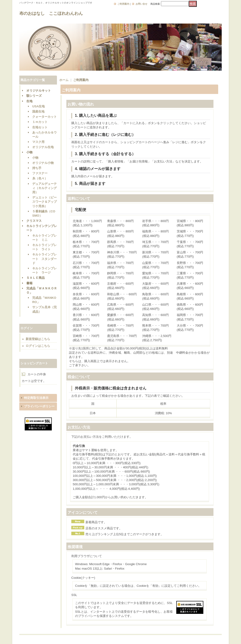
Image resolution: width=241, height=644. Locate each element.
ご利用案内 (123, 4)
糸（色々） (40, 178)
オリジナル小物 (43, 163)
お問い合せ (141, 4)
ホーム (64, 80)
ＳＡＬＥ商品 (36, 278)
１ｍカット (40, 122)
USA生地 (38, 106)
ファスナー (40, 173)
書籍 (29, 283)
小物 (29, 152)
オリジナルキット (39, 91)
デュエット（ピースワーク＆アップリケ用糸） (44, 202)
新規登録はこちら (38, 339)
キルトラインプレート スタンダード (44, 259)
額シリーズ (34, 96)
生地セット (40, 127)
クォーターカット (44, 117)
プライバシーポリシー (39, 406)
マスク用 (38, 142)
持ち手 (37, 168)
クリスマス (34, 221)
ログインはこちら (38, 346)
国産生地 (38, 111)
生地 (29, 101)
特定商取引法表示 (36, 398)
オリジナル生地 (43, 147)
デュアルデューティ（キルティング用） (44, 188)
